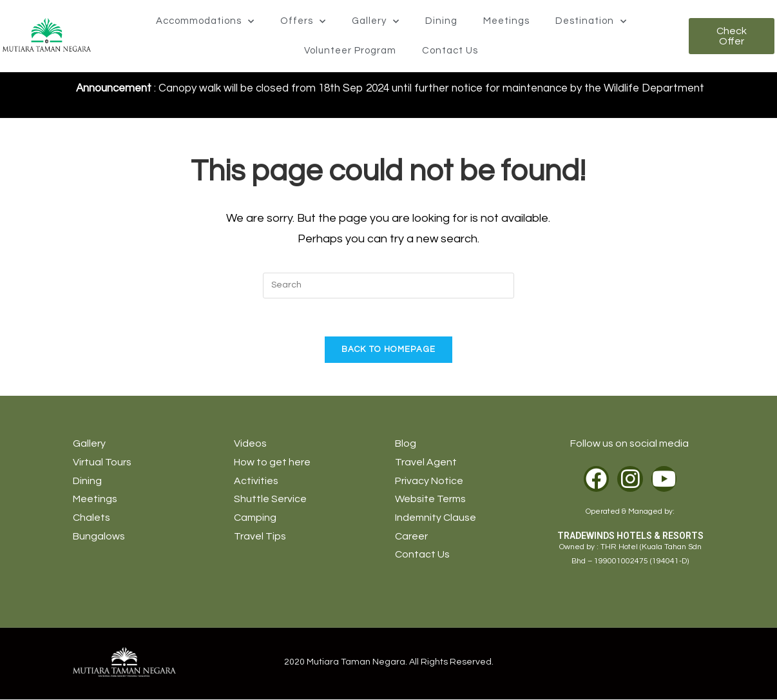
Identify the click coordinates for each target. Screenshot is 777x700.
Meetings (506, 21)
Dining (441, 21)
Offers (303, 22)
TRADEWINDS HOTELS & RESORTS (630, 537)
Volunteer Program (350, 51)
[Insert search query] (388, 286)
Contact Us (450, 51)
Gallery (376, 22)
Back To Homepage (389, 351)
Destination (591, 22)
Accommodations (205, 22)
